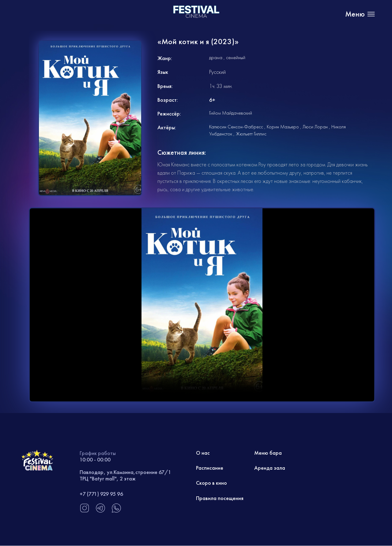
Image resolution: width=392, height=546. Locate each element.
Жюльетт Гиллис (251, 134)
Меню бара (268, 453)
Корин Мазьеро (283, 127)
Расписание (210, 468)
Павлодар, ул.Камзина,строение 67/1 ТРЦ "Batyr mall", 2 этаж (125, 475)
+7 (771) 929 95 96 (101, 494)
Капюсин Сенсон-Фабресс (236, 127)
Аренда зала (270, 468)
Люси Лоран (315, 127)
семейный (236, 57)
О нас (203, 453)
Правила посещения (220, 498)
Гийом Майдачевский (231, 113)
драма (216, 57)
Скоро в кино (211, 483)
